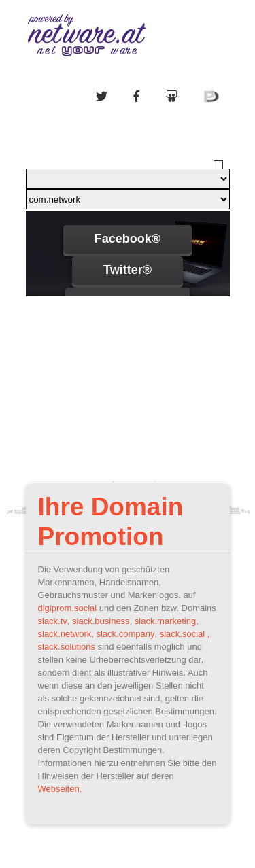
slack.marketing (165, 621)
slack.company (125, 634)
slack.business (101, 621)
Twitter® (128, 270)
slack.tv (53, 621)
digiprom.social (68, 608)
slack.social (182, 634)
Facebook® (128, 239)
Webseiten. (60, 789)
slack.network (65, 634)
